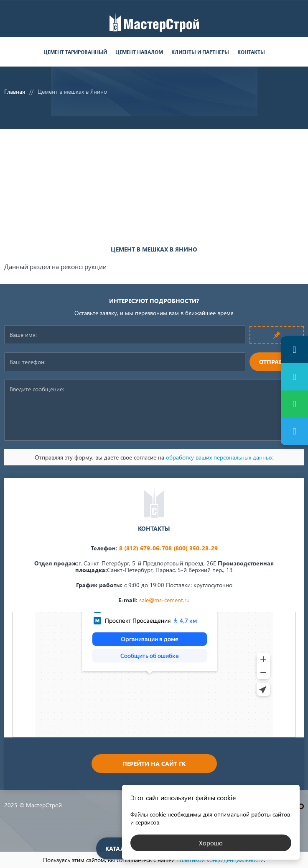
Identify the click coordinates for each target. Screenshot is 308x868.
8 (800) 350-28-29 (193, 548)
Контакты (251, 52)
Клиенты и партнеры (200, 52)
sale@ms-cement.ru (164, 600)
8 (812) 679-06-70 (144, 548)
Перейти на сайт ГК (154, 764)
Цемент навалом (139, 52)
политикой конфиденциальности (220, 860)
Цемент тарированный (75, 52)
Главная (15, 91)
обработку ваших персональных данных (219, 457)
